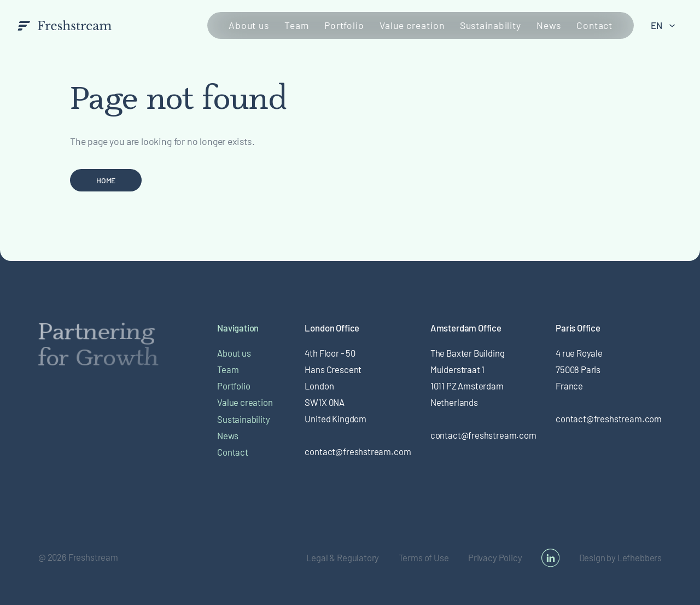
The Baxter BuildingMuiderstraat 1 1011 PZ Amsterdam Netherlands (468, 377)
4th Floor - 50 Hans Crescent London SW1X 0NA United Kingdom (336, 386)
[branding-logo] (65, 25)
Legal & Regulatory (343, 557)
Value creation (412, 25)
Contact (594, 25)
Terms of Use (424, 557)
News (549, 25)
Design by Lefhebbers (620, 557)
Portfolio (344, 25)
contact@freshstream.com (358, 451)
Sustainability (491, 25)
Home (106, 180)
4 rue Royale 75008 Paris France (579, 369)
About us (249, 25)
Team (297, 25)
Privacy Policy (495, 557)
